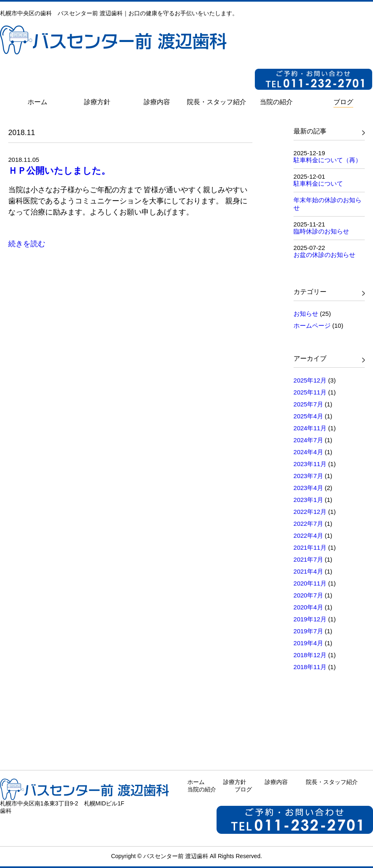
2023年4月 (308, 488)
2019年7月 (308, 631)
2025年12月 (310, 380)
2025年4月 (308, 416)
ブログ (243, 789)
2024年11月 (310, 428)
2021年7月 (308, 559)
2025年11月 (310, 392)
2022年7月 (308, 524)
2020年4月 (308, 607)
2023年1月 (308, 500)
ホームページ (312, 325)
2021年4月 (308, 571)
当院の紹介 (202, 789)
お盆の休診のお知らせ (324, 255)
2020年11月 (310, 583)
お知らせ (306, 314)
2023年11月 (310, 464)
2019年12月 (310, 619)
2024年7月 (308, 440)
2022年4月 (308, 535)
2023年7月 (308, 476)
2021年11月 (310, 547)
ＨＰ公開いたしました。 (59, 171)
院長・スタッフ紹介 (332, 782)
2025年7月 (308, 404)
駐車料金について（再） (328, 160)
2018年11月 (310, 667)
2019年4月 (308, 643)
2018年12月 (310, 655)
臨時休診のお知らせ (321, 231)
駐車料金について (318, 183)
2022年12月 (310, 512)
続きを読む (27, 244)
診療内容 (276, 782)
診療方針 (235, 782)
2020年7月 (308, 595)
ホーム (196, 782)
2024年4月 (308, 452)
